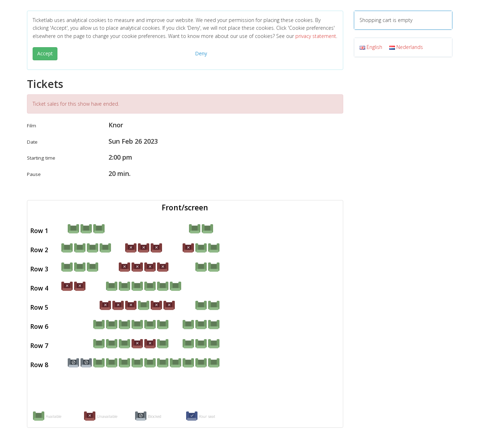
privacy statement (316, 36)
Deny (201, 53)
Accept (45, 53)
